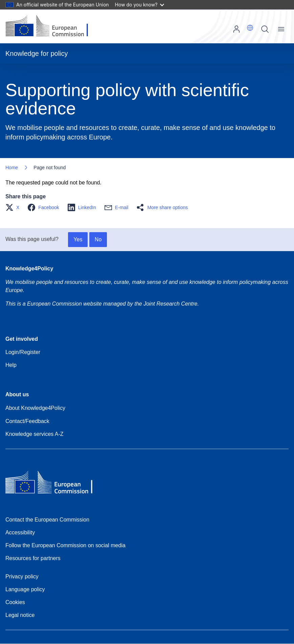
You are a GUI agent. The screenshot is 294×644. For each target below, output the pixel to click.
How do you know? (140, 5)
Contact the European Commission (47, 520)
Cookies (15, 602)
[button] (250, 28)
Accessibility (20, 532)
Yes (78, 239)
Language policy (25, 589)
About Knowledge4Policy (35, 408)
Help (11, 365)
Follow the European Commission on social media (65, 545)
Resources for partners (33, 558)
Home (12, 168)
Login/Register (23, 352)
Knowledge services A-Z (35, 434)
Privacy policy (22, 576)
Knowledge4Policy (29, 269)
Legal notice (20, 615)
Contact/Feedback (27, 421)
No (98, 239)
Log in (236, 29)
